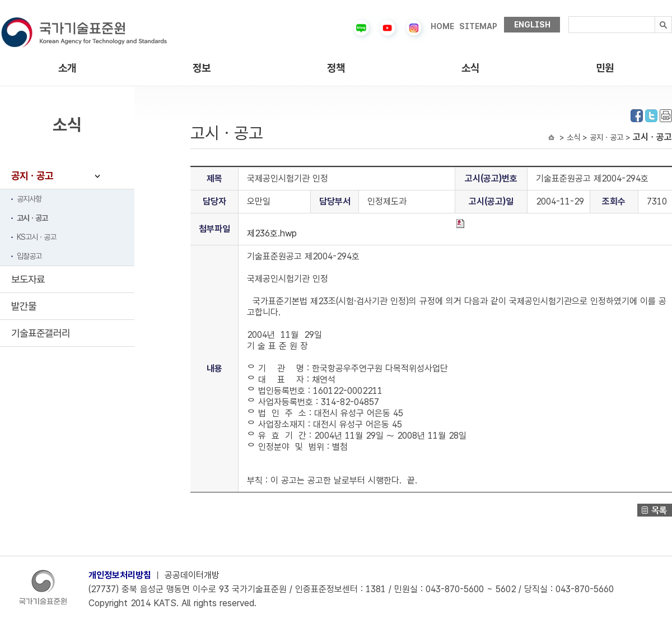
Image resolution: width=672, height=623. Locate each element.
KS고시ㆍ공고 (36, 237)
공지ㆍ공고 (32, 176)
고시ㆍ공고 (32, 218)
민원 (605, 68)
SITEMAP (478, 26)
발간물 (24, 306)
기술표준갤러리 (41, 333)
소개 (67, 68)
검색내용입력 (569, 17)
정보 (202, 68)
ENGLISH (532, 25)
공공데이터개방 (192, 575)
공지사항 (29, 199)
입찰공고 (29, 256)
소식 (470, 68)
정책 (336, 68)
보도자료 (28, 279)
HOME (442, 26)
